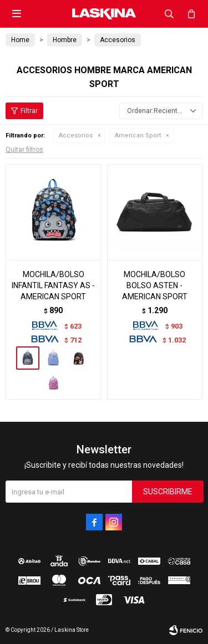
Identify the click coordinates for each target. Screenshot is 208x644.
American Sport (138, 136)
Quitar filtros (24, 150)
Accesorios (76, 136)
